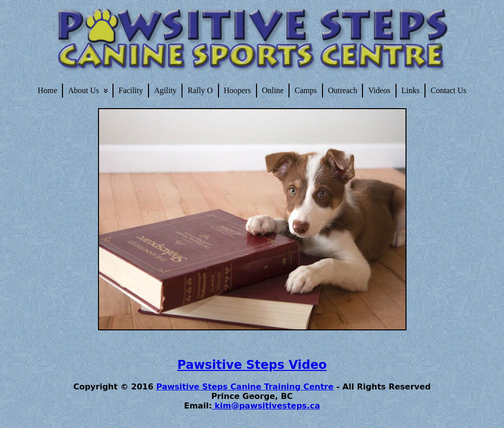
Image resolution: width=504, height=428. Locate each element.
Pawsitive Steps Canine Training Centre (245, 387)
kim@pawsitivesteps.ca (266, 406)
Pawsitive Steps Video (252, 365)
